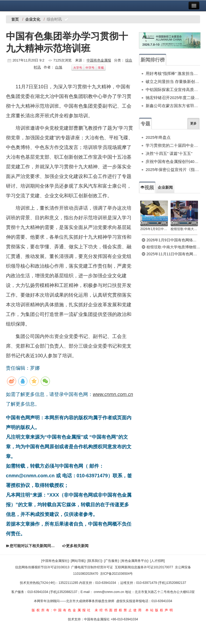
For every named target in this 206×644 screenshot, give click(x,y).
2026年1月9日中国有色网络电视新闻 (154, 229)
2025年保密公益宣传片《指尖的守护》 (173, 170)
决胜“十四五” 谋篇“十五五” (169, 153)
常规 (101, 68)
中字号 (90, 68)
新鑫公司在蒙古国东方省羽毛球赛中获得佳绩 (173, 106)
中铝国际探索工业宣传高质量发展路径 (173, 90)
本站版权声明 (160, 610)
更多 (193, 123)
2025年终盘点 (158, 137)
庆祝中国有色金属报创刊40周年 (173, 161)
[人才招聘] (158, 561)
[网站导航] (78, 561)
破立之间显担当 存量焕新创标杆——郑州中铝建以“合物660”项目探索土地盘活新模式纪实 (173, 81)
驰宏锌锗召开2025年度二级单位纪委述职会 (173, 98)
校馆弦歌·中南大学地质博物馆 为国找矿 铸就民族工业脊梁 (184, 229)
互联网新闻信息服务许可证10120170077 (144, 567)
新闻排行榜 (153, 60)
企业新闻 (165, 187)
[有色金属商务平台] (135, 561)
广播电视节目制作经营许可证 (92, 567)
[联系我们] (95, 561)
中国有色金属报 (99, 60)
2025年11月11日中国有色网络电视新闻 (171, 254)
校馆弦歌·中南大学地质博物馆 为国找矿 (171, 247)
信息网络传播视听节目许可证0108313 (42, 567)
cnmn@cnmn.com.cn (109, 592)
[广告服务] (111, 561)
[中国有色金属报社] (55, 561)
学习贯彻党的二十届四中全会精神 (173, 145)
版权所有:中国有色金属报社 (62, 610)
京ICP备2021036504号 (117, 574)
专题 (145, 124)
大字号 (78, 68)
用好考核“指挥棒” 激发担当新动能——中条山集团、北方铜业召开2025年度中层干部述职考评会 (173, 73)
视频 (147, 188)
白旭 (59, 67)
